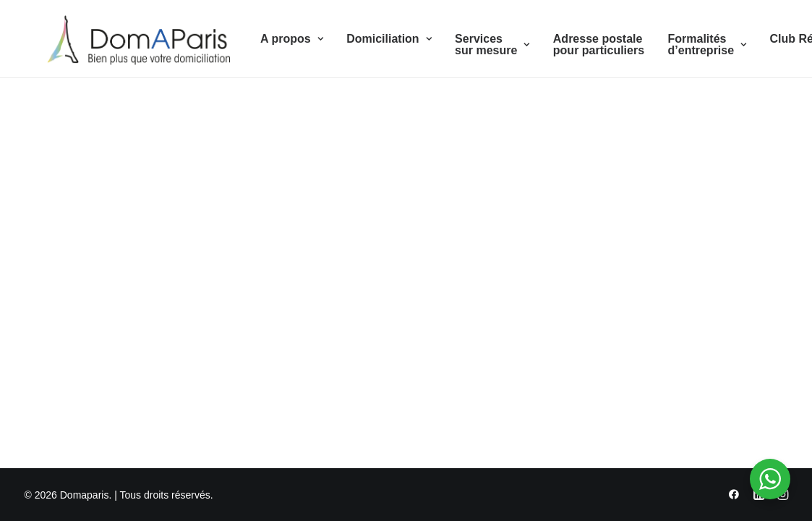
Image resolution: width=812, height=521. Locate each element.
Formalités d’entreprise (687, 47)
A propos (272, 42)
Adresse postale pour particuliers (578, 47)
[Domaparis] (127, 42)
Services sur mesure (472, 47)
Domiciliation (368, 42)
